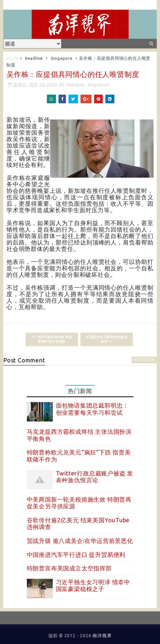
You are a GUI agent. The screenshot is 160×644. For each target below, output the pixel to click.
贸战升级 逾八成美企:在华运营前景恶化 (80, 541)
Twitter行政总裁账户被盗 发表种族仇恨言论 (95, 477)
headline (34, 58)
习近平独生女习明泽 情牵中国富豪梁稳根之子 (93, 586)
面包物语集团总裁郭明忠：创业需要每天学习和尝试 (92, 409)
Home (13, 58)
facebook (144, 360)
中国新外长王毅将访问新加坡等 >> (107, 339)
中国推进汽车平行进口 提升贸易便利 (76, 555)
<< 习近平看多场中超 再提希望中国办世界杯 (52, 339)
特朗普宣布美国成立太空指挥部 (69, 568)
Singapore (62, 58)
